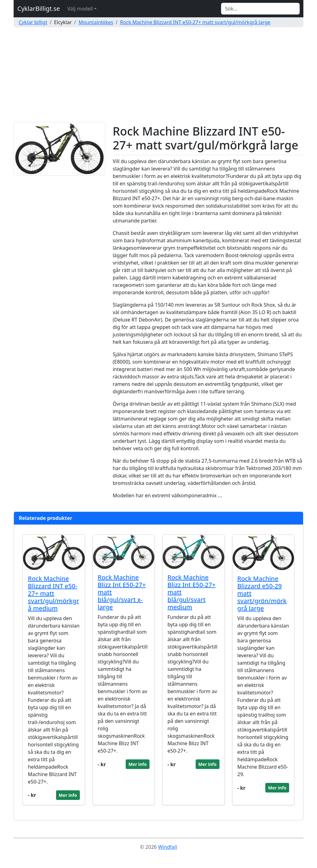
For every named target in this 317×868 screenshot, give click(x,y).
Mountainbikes (96, 22)
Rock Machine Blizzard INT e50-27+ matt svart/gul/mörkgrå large (195, 22)
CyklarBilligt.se (39, 9)
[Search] (260, 9)
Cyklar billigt (33, 22)
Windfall (167, 847)
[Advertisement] (158, 76)
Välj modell (80, 9)
